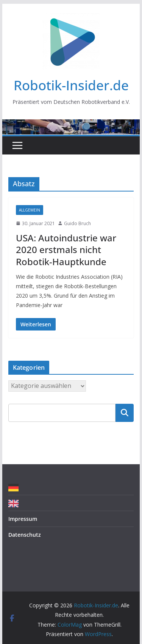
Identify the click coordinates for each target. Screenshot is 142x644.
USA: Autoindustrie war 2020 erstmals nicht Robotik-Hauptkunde (66, 249)
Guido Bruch (77, 223)
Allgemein (30, 210)
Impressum (23, 519)
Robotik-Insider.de (71, 85)
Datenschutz (25, 535)
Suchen (125, 412)
